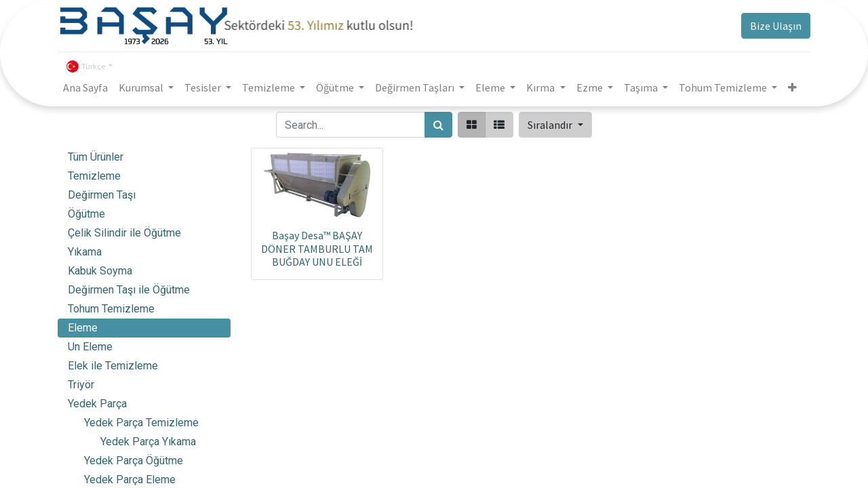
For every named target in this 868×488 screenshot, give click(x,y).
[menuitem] (85, 87)
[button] (792, 87)
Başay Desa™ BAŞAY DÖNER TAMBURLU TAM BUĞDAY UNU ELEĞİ (317, 248)
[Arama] (438, 125)
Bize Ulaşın (776, 26)
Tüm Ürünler (96, 157)
